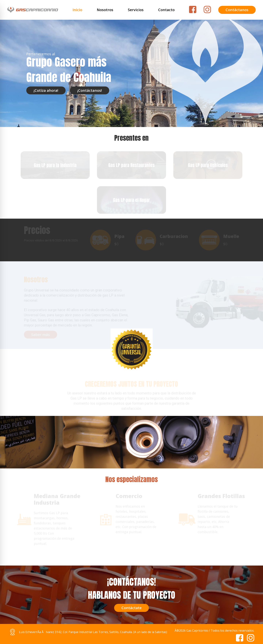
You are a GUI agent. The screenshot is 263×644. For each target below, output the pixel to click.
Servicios (136, 10)
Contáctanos (237, 10)
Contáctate (131, 608)
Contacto (166, 10)
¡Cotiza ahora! (46, 90)
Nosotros (105, 10)
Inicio (77, 10)
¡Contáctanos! (90, 90)
